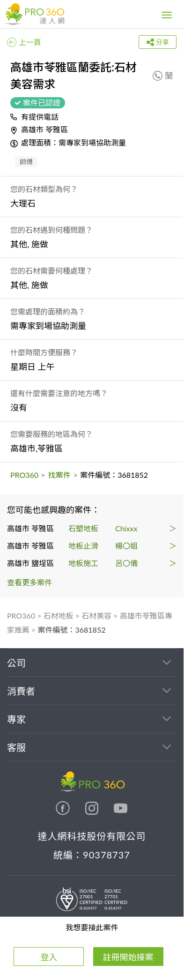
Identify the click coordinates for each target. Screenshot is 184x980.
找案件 (59, 475)
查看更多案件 (29, 582)
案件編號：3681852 (72, 630)
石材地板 (59, 616)
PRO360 (24, 475)
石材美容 (96, 616)
